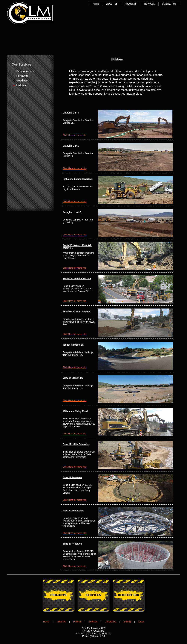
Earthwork (23, 76)
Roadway (22, 81)
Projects (77, 622)
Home (46, 622)
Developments (25, 71)
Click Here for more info (74, 135)
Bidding (127, 622)
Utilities (21, 85)
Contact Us (110, 622)
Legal (141, 622)
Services (93, 622)
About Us (61, 622)
